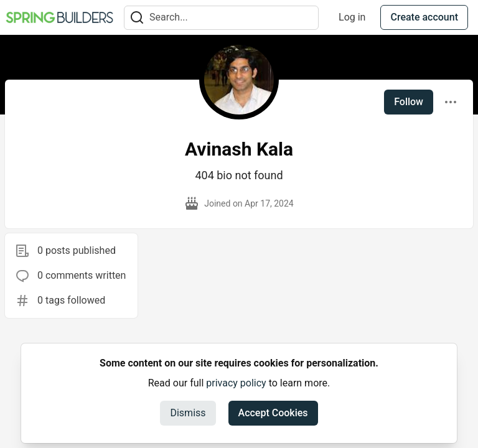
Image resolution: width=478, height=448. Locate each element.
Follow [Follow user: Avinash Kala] (409, 102)
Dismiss (188, 413)
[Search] (137, 18)
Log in (352, 17)
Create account (424, 17)
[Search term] (221, 18)
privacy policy (236, 383)
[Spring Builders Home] (59, 17)
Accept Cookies (273, 413)
